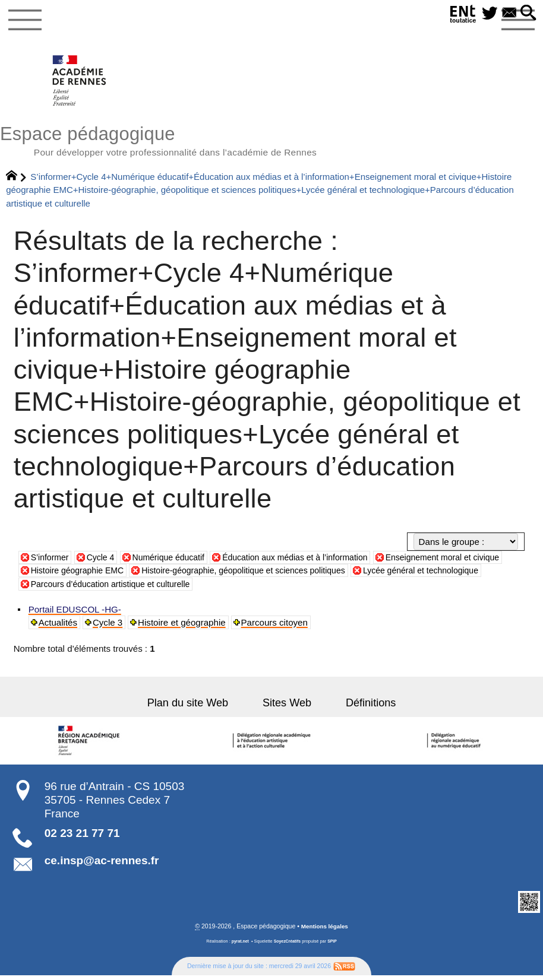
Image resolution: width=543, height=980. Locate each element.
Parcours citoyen (276, 627)
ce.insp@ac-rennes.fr (102, 865)
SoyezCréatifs (288, 946)
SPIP (334, 946)
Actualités (59, 627)
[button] (528, 14)
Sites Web (287, 708)
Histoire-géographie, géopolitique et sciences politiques (291, 574)
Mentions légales (325, 931)
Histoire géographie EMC (114, 574)
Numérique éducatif (176, 561)
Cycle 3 (109, 627)
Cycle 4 (105, 561)
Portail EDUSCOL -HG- (75, 613)
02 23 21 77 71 (82, 837)
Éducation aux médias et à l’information (311, 561)
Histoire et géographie (183, 627)
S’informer (51, 561)
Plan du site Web (197, 708)
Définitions (361, 708)
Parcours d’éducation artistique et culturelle (178, 588)
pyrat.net (239, 946)
